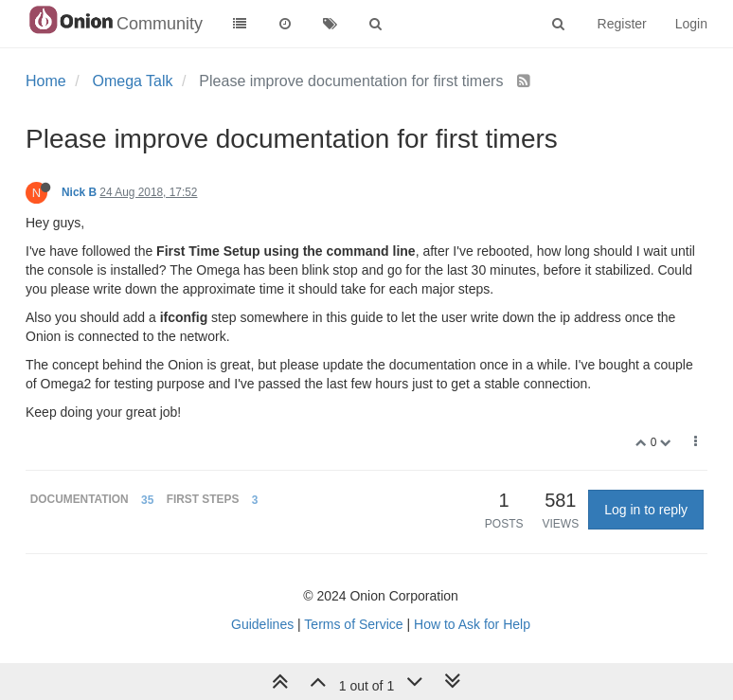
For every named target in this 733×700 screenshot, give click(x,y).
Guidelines (262, 624)
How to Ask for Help (472, 624)
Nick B (79, 192)
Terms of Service (353, 624)
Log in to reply (646, 510)
